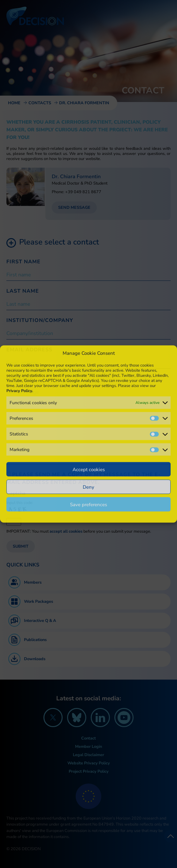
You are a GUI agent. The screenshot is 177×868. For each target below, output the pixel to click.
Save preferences (88, 504)
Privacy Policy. (20, 390)
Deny (88, 487)
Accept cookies (89, 469)
